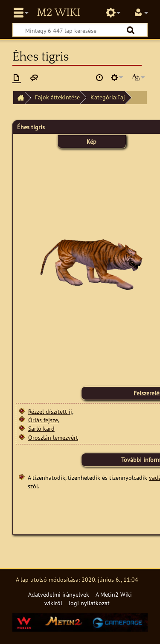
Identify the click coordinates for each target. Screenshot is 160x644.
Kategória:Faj (108, 97)
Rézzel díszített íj (50, 411)
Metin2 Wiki (58, 13)
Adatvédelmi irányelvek (59, 594)
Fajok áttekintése (57, 97)
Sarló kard (41, 428)
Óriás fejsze (43, 420)
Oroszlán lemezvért (53, 437)
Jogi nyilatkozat (89, 603)
